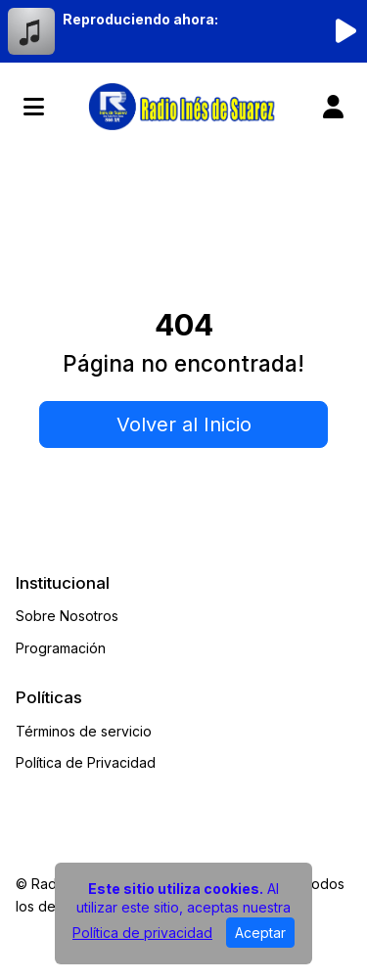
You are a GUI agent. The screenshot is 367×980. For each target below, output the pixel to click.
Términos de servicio (84, 731)
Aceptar (260, 933)
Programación (61, 648)
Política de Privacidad (86, 762)
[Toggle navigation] (34, 107)
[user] (333, 107)
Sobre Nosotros (67, 616)
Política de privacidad (142, 933)
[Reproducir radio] (345, 31)
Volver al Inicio (184, 424)
